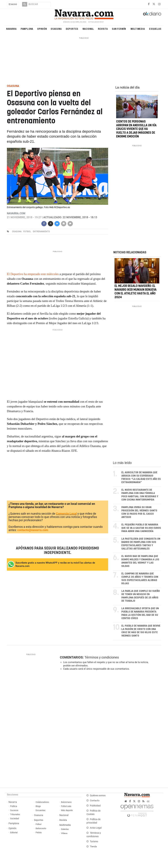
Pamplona (27, 29)
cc (148, 801)
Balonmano (66, 802)
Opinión (42, 29)
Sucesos (14, 810)
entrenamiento (41, 231)
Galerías (65, 829)
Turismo (94, 841)
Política (14, 806)
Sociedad (15, 818)
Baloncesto (41, 828)
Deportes (72, 29)
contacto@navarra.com (33, 530)
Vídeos (64, 833)
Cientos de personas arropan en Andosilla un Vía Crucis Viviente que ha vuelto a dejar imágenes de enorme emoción (136, 129)
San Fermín (119, 29)
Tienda (93, 847)
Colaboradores (42, 802)
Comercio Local (66, 514)
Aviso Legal (96, 828)
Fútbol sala (66, 806)
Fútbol (38, 824)
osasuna (17, 231)
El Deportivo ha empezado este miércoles (33, 274)
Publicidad (95, 806)
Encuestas (41, 810)
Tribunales (15, 814)
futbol (27, 231)
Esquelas (155, 29)
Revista (103, 29)
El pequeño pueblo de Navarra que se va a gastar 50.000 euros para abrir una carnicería (141, 528)
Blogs (38, 806)
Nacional (88, 29)
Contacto (95, 801)
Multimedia (138, 29)
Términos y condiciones (102, 657)
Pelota (39, 832)
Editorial (14, 832)
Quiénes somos (98, 796)
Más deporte (67, 810)
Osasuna (56, 29)
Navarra (11, 29)
